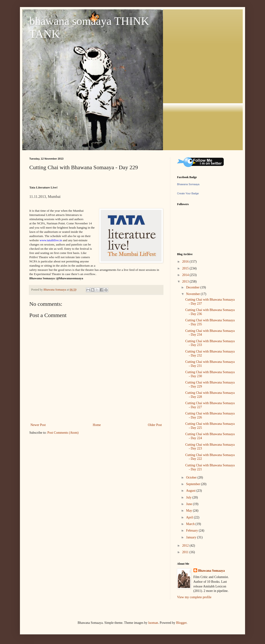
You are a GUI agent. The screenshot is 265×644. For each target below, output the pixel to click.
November (193, 294)
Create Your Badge (188, 193)
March (191, 524)
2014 (186, 275)
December (193, 287)
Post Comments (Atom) (63, 433)
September (193, 484)
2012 (186, 546)
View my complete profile (194, 597)
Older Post (155, 425)
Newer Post (38, 425)
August (191, 491)
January (191, 537)
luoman (153, 623)
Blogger (181, 623)
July (189, 497)
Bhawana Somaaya (188, 184)
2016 (186, 262)
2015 (186, 268)
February (192, 531)
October (192, 477)
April (190, 517)
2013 (186, 282)
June (189, 504)
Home (97, 425)
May (189, 511)
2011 (186, 552)
